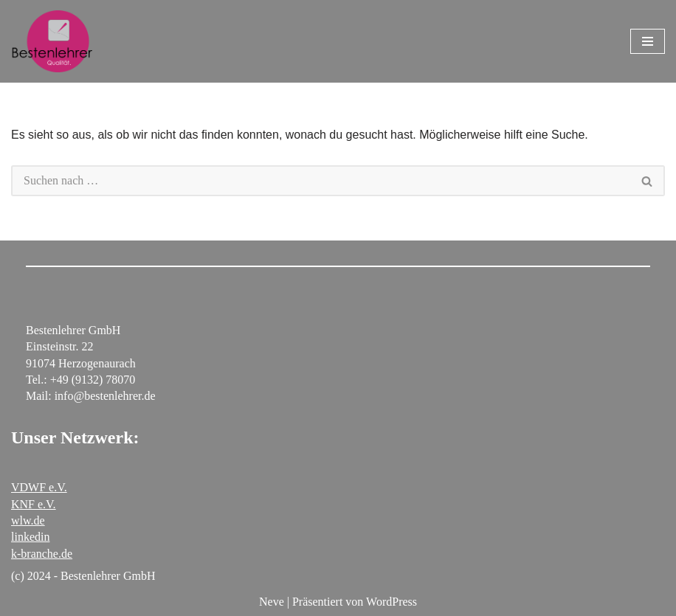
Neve (272, 602)
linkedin (30, 537)
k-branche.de (42, 554)
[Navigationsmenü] (648, 41)
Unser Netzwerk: (75, 437)
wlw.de (28, 520)
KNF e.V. (34, 504)
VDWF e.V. (39, 487)
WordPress (392, 602)
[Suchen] (321, 181)
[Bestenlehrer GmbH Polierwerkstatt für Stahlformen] (52, 41)
